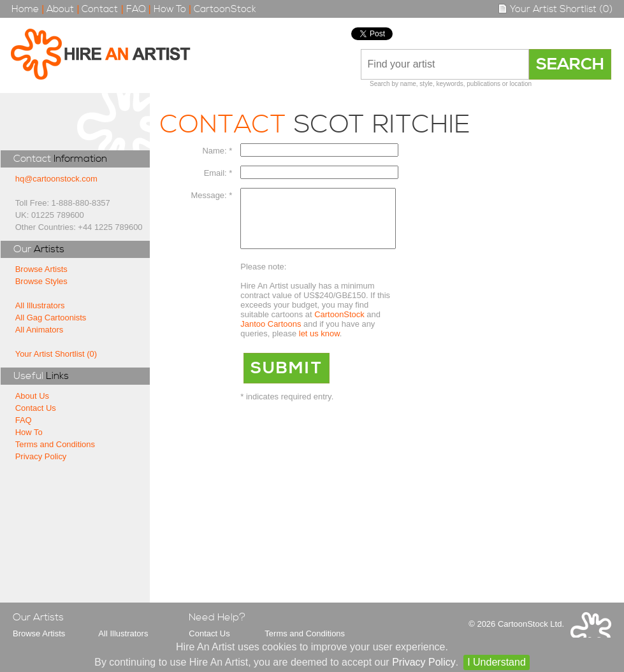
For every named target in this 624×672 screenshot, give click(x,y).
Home (25, 9)
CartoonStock (225, 9)
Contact (100, 9)
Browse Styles (41, 281)
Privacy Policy (41, 456)
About (60, 9)
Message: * (212, 195)
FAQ (136, 9)
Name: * (218, 151)
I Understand (497, 662)
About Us (32, 396)
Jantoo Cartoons (271, 335)
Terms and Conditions (55, 444)
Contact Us (36, 408)
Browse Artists (41, 269)
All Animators (40, 330)
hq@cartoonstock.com (56, 179)
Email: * (218, 173)
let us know (319, 345)
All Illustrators (40, 305)
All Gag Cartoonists (51, 318)
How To (170, 9)
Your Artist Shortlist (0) (555, 9)
